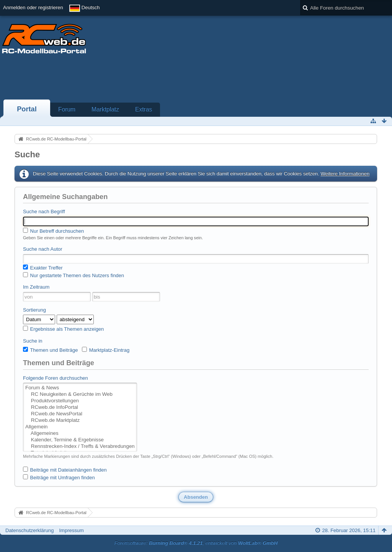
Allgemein (80, 427)
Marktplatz (105, 109)
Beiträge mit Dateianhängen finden (65, 470)
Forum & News (80, 388)
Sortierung (34, 310)
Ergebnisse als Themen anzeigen (63, 329)
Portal (27, 109)
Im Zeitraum (36, 287)
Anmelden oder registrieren (33, 7)
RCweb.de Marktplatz (80, 421)
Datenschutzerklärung (29, 530)
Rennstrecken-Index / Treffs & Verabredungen (80, 447)
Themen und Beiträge (50, 350)
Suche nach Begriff (44, 211)
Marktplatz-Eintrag (106, 350)
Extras (144, 109)
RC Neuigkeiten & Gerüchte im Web (80, 394)
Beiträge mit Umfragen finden (59, 477)
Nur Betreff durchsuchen (53, 231)
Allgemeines (80, 434)
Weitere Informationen (345, 174)
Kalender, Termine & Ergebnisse (80, 440)
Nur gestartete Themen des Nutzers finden (73, 275)
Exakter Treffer (43, 268)
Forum (67, 109)
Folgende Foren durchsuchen (56, 378)
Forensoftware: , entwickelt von (196, 543)
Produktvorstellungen (80, 401)
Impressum (71, 530)
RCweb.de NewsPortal (80, 414)
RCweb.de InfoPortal (80, 407)
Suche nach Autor (43, 249)
